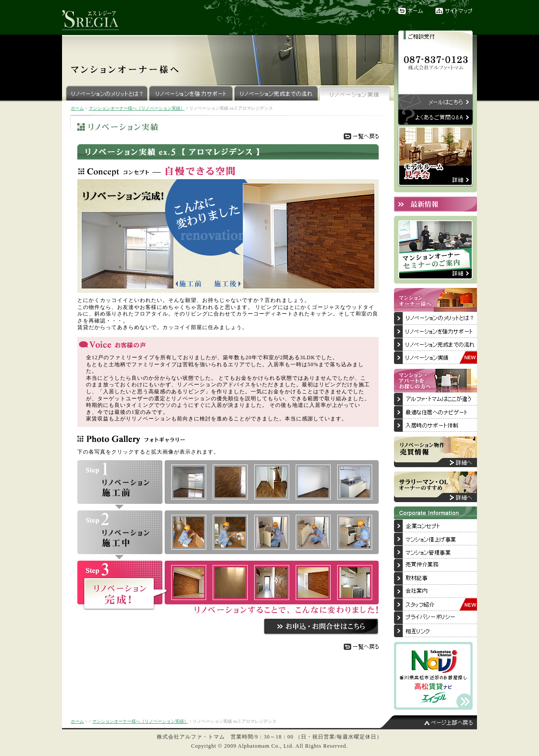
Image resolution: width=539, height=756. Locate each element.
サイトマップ (456, 11)
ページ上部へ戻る (429, 722)
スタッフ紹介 (435, 605)
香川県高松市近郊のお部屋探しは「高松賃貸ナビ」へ (433, 676)
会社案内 (435, 592)
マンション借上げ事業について (435, 539)
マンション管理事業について (435, 552)
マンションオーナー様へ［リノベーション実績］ (137, 108)
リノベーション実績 (355, 93)
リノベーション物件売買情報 (435, 452)
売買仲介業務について (435, 565)
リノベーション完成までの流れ (276, 93)
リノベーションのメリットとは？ (105, 93)
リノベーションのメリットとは (435, 319)
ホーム (411, 11)
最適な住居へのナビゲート (435, 413)
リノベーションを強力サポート (191, 93)
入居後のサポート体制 (435, 426)
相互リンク (435, 631)
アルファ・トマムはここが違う (435, 399)
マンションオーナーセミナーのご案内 (435, 250)
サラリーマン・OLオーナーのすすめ (435, 487)
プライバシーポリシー (435, 618)
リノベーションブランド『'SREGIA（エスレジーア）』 (95, 17)
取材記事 (435, 579)
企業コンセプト (435, 526)
